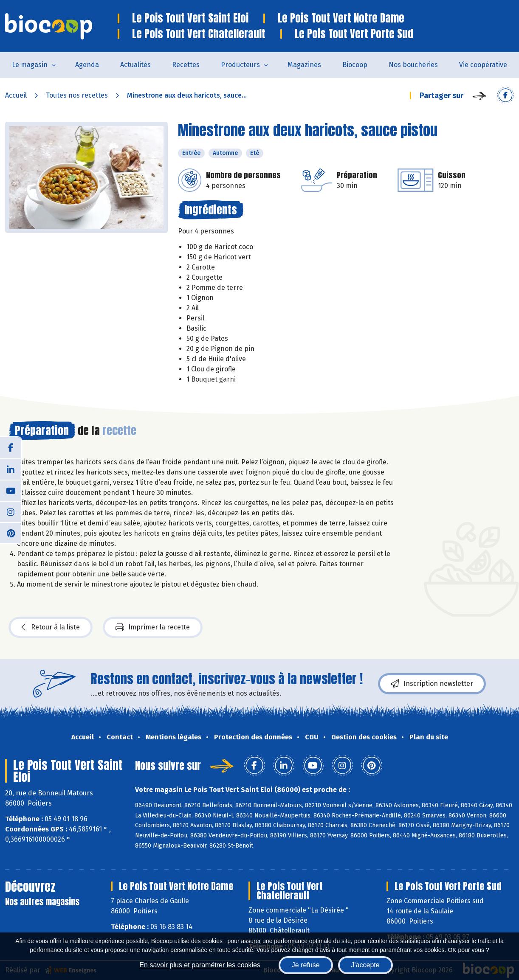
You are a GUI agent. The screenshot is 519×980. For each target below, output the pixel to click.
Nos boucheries (413, 65)
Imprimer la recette (153, 627)
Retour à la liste (51, 627)
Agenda (87, 65)
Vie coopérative (483, 65)
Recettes (186, 65)
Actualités (135, 65)
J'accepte (365, 965)
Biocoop (355, 65)
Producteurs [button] (240, 65)
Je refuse (306, 965)
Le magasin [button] (30, 65)
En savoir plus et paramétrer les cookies (200, 965)
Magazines (304, 65)
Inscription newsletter (432, 684)
